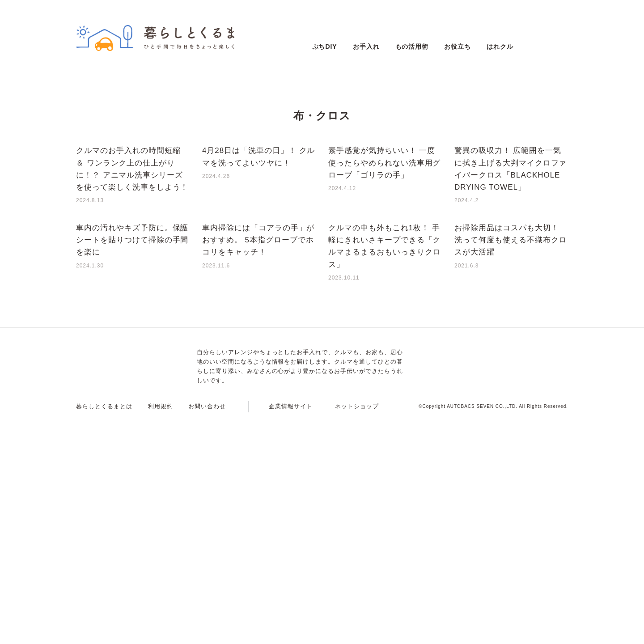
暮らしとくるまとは (104, 633)
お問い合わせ (207, 633)
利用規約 (161, 633)
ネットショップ (357, 633)
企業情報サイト (291, 633)
